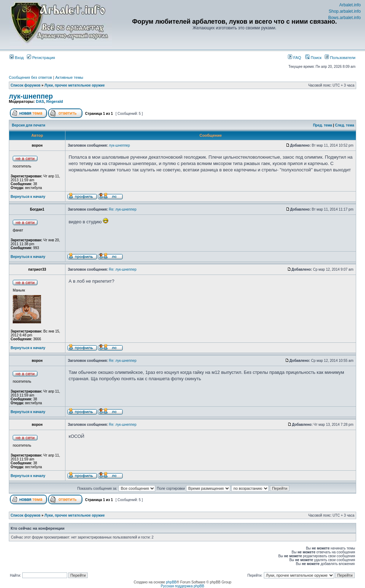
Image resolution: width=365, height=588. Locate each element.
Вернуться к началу (28, 197)
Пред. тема (323, 125)
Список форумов (26, 85)
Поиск (313, 58)
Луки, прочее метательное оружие (75, 85)
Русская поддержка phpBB (182, 586)
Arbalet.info (350, 5)
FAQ (294, 58)
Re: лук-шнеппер (123, 209)
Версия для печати (29, 125)
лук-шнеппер (31, 96)
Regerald (55, 101)
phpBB (171, 582)
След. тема (344, 125)
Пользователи (340, 58)
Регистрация (41, 58)
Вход (17, 58)
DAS (40, 101)
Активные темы (69, 77)
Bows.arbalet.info (344, 18)
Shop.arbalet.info (345, 11)
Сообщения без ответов (30, 77)
